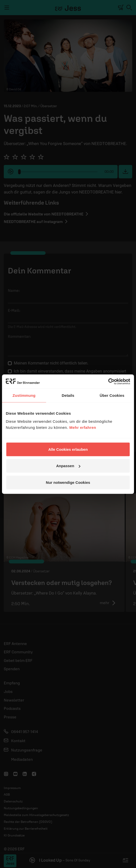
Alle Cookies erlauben (68, 449)
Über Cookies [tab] (112, 395)
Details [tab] (68, 395)
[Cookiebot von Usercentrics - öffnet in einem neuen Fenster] (108, 381)
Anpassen (68, 466)
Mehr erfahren (83, 427)
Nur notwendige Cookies (68, 482)
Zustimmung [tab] (24, 395)
